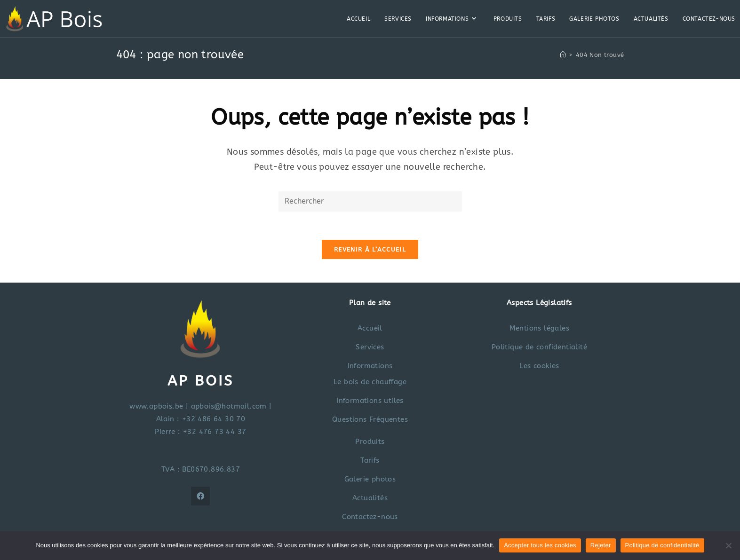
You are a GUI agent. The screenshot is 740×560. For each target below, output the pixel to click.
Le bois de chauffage (370, 382)
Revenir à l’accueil (370, 249)
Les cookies (539, 366)
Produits (370, 442)
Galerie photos (370, 479)
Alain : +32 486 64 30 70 (201, 419)
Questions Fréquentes (370, 419)
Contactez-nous (370, 517)
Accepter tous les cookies (540, 545)
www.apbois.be (156, 406)
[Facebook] (200, 496)
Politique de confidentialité (539, 347)
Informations (370, 366)
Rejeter (601, 545)
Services (370, 347)
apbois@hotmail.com (229, 406)
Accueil (370, 328)
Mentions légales (539, 328)
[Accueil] (563, 55)
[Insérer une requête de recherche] (370, 201)
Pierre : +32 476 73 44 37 (200, 432)
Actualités (370, 498)
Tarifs (370, 460)
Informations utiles (370, 401)
